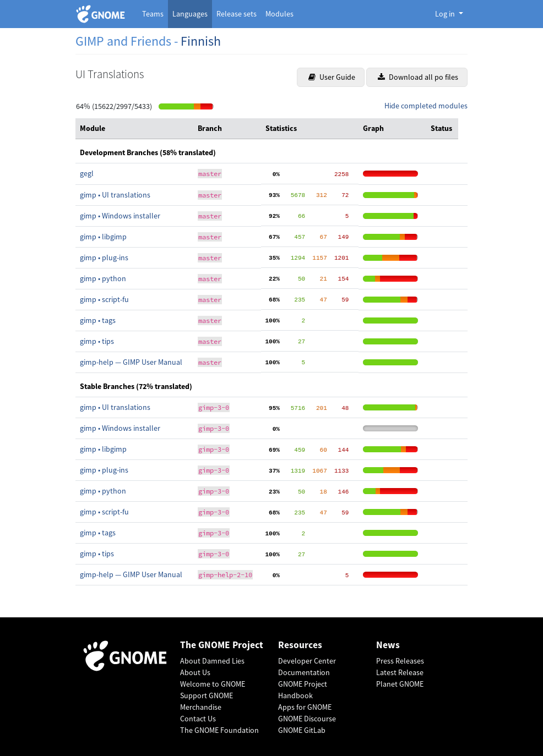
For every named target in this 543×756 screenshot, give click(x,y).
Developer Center (307, 661)
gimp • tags (98, 320)
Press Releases (400, 661)
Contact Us (198, 719)
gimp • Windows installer (120, 216)
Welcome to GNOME (213, 684)
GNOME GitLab (302, 730)
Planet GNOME (400, 684)
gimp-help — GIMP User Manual (131, 362)
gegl (87, 173)
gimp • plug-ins (104, 258)
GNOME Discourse (307, 719)
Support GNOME (207, 695)
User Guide (332, 77)
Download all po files (418, 77)
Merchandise (201, 707)
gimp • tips (97, 341)
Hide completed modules (426, 106)
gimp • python (103, 278)
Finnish (201, 41)
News (388, 645)
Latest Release (400, 672)
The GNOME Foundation (219, 730)
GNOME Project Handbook (303, 690)
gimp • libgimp (103, 237)
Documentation (304, 672)
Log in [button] (446, 14)
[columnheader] (134, 129)
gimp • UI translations (115, 195)
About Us (195, 672)
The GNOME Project (222, 645)
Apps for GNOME (305, 707)
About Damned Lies (212, 661)
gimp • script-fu (104, 299)
